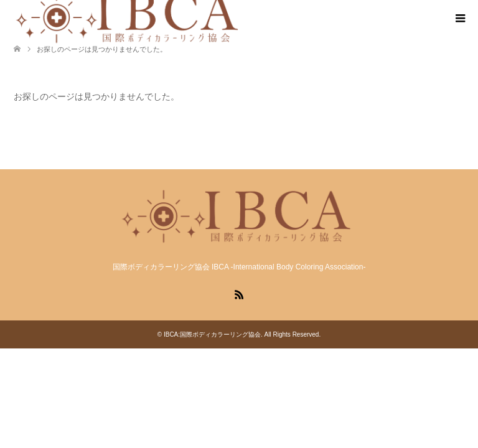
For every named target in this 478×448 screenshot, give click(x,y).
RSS (239, 294)
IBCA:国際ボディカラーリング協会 (212, 334)
